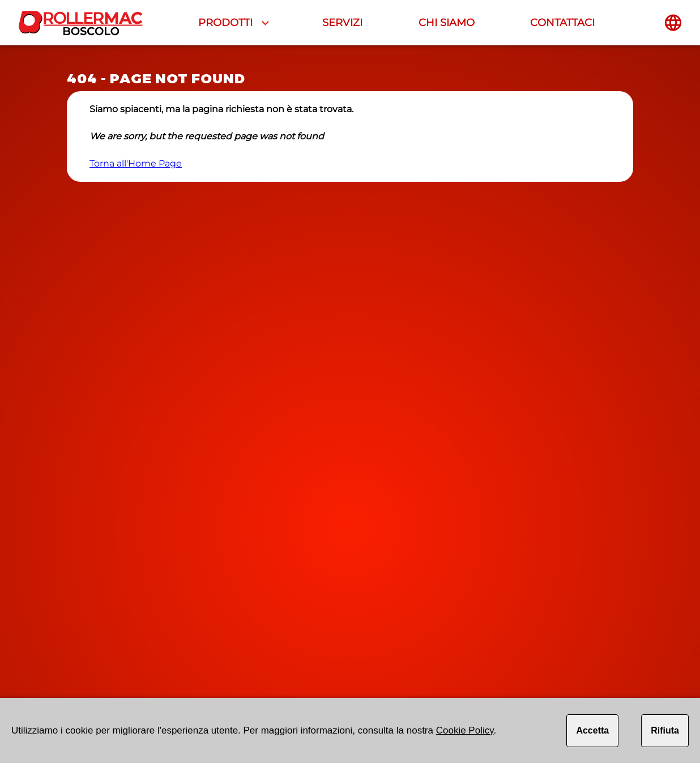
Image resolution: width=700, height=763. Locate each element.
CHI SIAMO (447, 23)
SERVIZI (342, 23)
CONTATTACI (562, 23)
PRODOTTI (225, 23)
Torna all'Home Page (136, 163)
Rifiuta (665, 730)
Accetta (592, 730)
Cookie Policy (465, 730)
